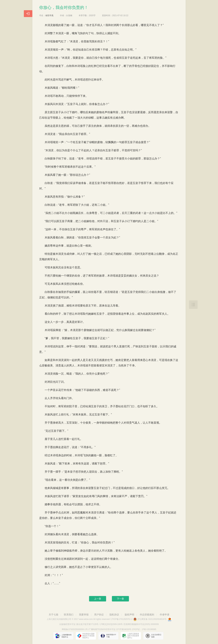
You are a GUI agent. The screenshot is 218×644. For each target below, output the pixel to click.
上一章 (98, 599)
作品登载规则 (147, 615)
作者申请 (165, 615)
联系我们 (69, 615)
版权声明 (129, 615)
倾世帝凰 (49, 15)
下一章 (120, 599)
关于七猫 (53, 615)
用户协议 (99, 615)
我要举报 (84, 615)
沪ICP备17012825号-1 (121, 619)
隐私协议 (114, 615)
